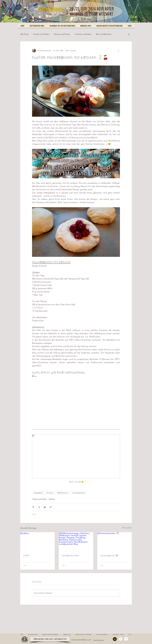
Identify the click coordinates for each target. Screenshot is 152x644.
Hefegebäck (38, 493)
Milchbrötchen (63, 493)
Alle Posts (24, 34)
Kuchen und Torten (41, 34)
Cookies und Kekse (83, 34)
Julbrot (26, 555)
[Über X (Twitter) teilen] (39, 507)
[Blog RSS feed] (115, 639)
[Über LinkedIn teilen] (45, 507)
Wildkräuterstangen (70, 556)
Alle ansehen (127, 528)
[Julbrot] (37, 542)
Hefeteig (52, 499)
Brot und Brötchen (104, 34)
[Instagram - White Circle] (126, 639)
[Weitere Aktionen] (119, 51)
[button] (129, 34)
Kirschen (50, 493)
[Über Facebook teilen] (33, 507)
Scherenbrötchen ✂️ (109, 556)
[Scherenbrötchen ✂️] (115, 542)
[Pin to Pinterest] (22, 21)
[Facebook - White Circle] (120, 639)
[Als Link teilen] (51, 507)
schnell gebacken (79, 493)
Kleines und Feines (62, 34)
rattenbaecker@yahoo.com (81, 640)
